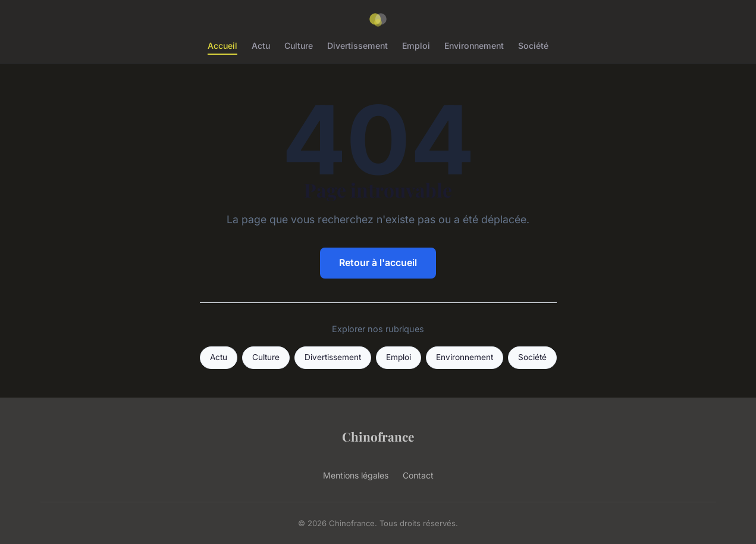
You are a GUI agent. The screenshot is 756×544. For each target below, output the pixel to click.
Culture (299, 46)
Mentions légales (356, 475)
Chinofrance (378, 436)
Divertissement (357, 46)
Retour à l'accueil (378, 262)
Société (533, 46)
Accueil (222, 46)
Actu (261, 46)
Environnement (474, 46)
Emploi (416, 46)
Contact (418, 475)
